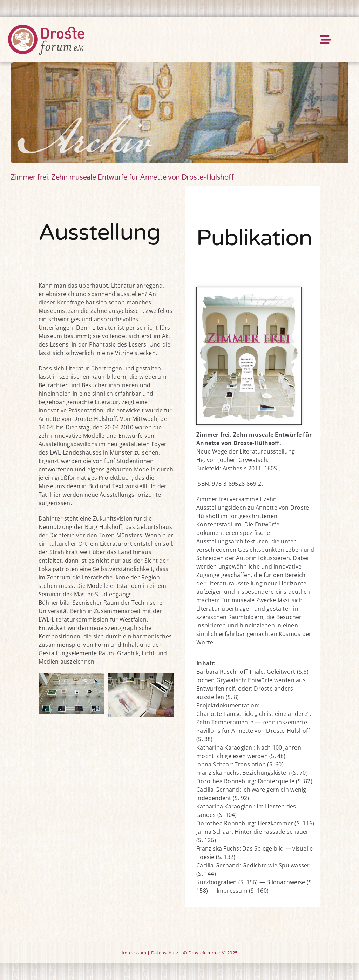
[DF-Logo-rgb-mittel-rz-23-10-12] (46, 27)
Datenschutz (165, 953)
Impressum (134, 953)
